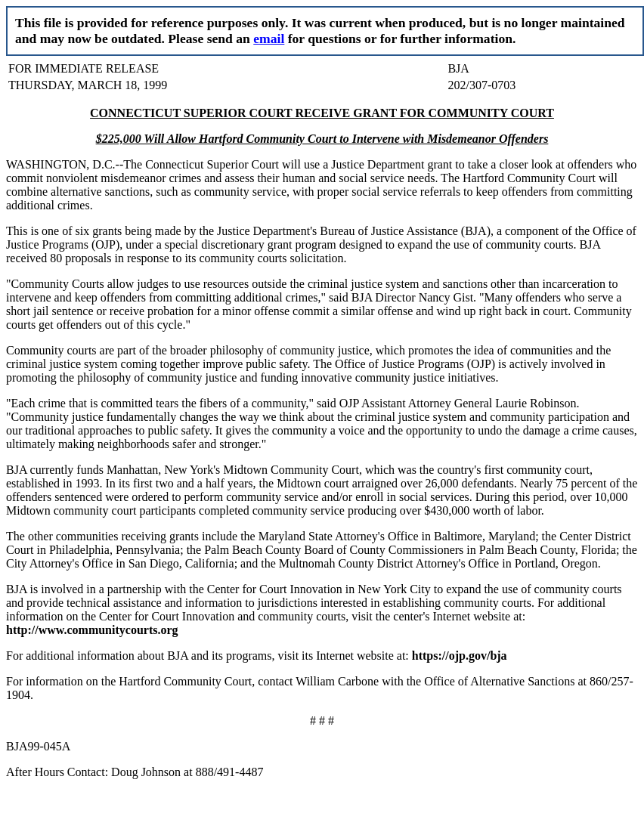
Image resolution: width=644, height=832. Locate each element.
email (269, 39)
